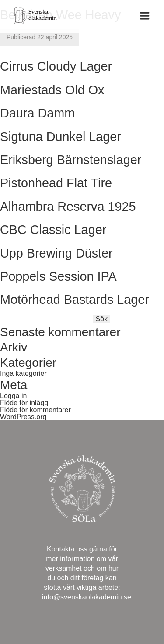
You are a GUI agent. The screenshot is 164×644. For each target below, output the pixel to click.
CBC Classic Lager (53, 230)
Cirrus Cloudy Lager (56, 66)
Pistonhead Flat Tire (56, 183)
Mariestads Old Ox (52, 90)
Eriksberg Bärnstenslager (71, 160)
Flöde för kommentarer (35, 410)
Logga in (13, 396)
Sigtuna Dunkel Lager (61, 137)
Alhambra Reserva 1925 (68, 207)
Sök (101, 319)
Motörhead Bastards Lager (75, 300)
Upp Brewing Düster (56, 253)
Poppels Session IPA (58, 276)
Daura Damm (37, 113)
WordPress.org (23, 417)
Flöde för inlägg (24, 403)
